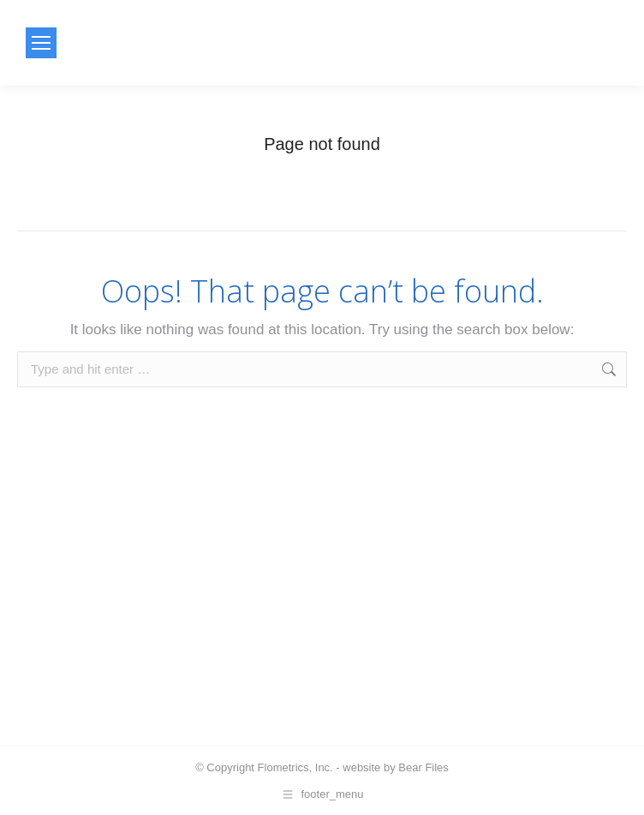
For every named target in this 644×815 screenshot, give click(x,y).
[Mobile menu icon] (41, 43)
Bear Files (423, 767)
